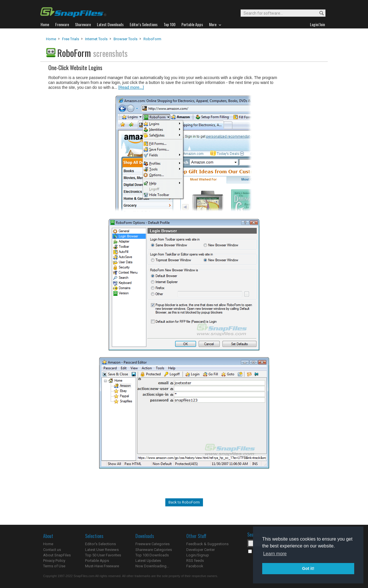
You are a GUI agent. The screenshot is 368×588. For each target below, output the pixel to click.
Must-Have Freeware (102, 566)
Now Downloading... (152, 566)
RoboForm (152, 39)
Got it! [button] (308, 568)
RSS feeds (195, 561)
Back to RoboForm (184, 502)
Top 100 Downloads (152, 555)
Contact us (52, 550)
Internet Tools (96, 39)
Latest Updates (148, 561)
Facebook (195, 566)
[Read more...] (131, 87)
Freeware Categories (153, 544)
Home (51, 39)
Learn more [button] (275, 554)
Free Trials (71, 39)
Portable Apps (97, 561)
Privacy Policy (54, 561)
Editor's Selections (100, 544)
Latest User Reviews (102, 550)
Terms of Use (54, 566)
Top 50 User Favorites (103, 555)
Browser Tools (125, 39)
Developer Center (201, 550)
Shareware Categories (154, 550)
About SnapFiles (57, 555)
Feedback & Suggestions (207, 544)
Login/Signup (198, 555)
